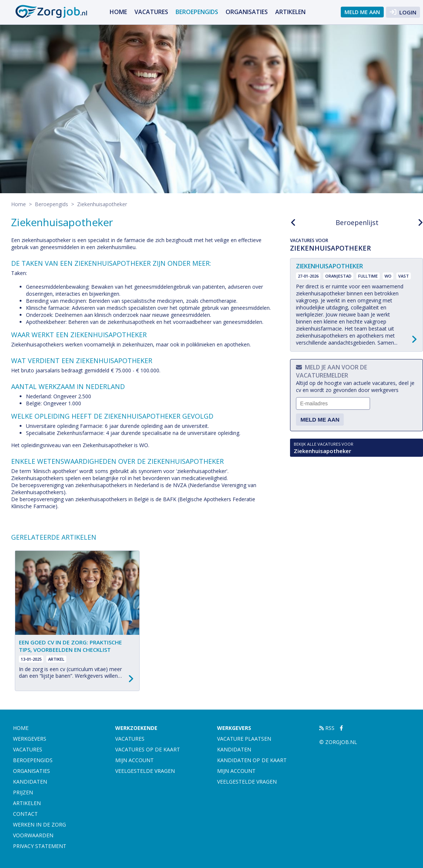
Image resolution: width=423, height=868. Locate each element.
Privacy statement (40, 846)
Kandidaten (30, 782)
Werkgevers (30, 739)
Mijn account (134, 760)
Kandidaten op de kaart (252, 760)
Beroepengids (197, 12)
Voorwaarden (33, 835)
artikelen (290, 12)
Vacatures (151, 12)
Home (118, 12)
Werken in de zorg (39, 825)
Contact (25, 814)
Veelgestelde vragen (145, 771)
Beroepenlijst (357, 222)
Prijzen (23, 792)
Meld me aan (362, 12)
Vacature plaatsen (244, 739)
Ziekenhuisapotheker (357, 448)
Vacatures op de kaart (148, 749)
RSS (327, 728)
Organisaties (247, 12)
